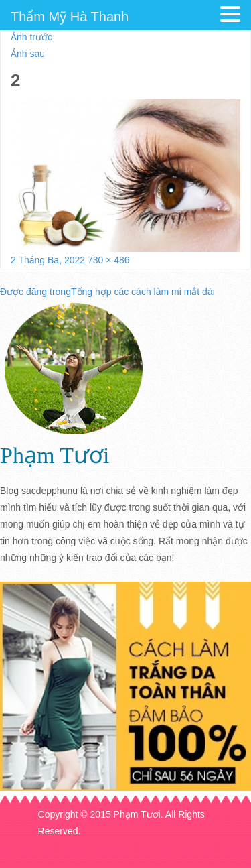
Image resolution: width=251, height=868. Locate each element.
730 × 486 (109, 260)
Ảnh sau (28, 54)
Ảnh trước (31, 37)
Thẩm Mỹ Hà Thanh (70, 17)
